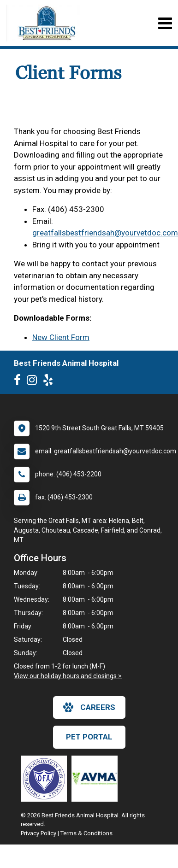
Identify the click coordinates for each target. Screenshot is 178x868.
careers (89, 707)
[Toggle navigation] (165, 23)
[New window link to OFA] (46, 779)
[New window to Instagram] (34, 382)
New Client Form (61, 337)
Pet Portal (89, 737)
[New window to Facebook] (20, 382)
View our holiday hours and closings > (68, 676)
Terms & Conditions (86, 833)
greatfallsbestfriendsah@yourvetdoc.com (105, 233)
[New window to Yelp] (50, 382)
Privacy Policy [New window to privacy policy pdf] (39, 833)
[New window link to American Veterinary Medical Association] (97, 779)
